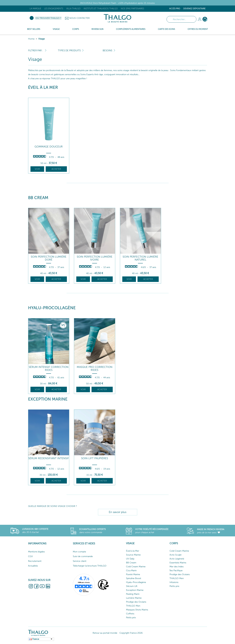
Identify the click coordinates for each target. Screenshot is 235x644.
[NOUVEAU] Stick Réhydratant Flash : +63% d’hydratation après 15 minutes (117, 3)
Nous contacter (80, 18)
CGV (30, 556)
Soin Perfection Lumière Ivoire (95, 258)
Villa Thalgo (73, 9)
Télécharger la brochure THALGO (90, 566)
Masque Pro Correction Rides (95, 368)
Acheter (56, 169)
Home (31, 39)
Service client (80, 561)
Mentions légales (36, 552)
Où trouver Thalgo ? (48, 18)
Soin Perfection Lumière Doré (49, 258)
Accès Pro (175, 9)
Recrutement (35, 561)
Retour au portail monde (105, 633)
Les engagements (54, 9)
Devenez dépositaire (194, 9)
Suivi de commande (83, 556)
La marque (35, 9)
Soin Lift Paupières (95, 458)
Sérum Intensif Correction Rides (49, 368)
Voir (37, 169)
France (36, 639)
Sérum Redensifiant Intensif (49, 458)
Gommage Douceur (49, 147)
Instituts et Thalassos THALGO (101, 9)
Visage (42, 39)
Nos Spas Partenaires (132, 9)
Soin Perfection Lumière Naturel (140, 258)
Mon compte (79, 552)
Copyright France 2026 (131, 633)
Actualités (33, 566)
